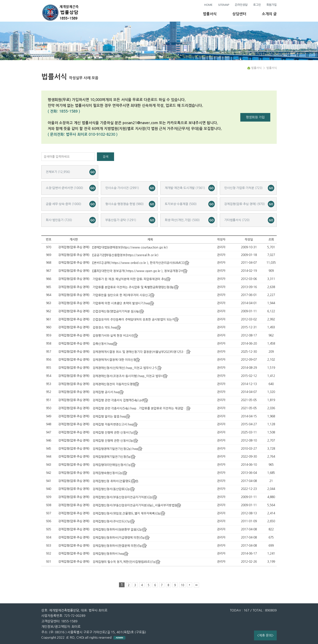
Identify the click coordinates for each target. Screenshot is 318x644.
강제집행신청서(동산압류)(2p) (112, 489)
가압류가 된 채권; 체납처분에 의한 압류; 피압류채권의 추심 (130, 279)
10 (183, 585)
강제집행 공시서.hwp (106, 392)
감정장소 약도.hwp (105, 327)
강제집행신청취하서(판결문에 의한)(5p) (118, 546)
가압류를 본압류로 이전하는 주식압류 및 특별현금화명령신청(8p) (134, 287)
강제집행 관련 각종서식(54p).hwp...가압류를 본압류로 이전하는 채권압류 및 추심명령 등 (149, 408)
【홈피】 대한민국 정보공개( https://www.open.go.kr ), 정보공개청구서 (138, 271)
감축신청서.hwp (103, 344)
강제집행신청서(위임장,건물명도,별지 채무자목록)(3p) (127, 513)
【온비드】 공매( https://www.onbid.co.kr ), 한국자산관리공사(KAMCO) (139, 263)
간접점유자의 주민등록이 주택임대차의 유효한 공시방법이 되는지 (134, 320)
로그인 (257, 5)
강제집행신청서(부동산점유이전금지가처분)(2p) (123, 497)
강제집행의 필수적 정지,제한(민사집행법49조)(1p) (125, 562)
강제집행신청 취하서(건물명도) (112, 481)
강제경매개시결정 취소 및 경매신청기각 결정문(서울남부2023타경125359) (140, 352)
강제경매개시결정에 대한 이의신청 (114, 360)
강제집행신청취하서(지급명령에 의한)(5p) (119, 538)
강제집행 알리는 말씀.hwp (109, 416)
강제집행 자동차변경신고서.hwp (113, 424)
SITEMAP (224, 5)
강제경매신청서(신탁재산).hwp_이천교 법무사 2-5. (125, 368)
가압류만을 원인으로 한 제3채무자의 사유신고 (122, 295)
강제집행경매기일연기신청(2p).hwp (116, 449)
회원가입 (272, 5)
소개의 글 (269, 14)
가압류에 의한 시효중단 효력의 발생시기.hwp (121, 303)
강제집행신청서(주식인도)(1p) (112, 521)
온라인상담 (241, 5)
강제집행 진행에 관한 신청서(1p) (113, 433)
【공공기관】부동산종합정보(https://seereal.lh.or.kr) (126, 255)
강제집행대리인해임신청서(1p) (112, 465)
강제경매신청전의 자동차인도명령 (114, 384)
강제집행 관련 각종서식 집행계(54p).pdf (118, 400)
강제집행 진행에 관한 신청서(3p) (113, 441)
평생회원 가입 (255, 117)
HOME (208, 5)
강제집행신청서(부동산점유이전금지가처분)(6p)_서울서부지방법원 (135, 505)
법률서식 (210, 14)
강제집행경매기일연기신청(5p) (112, 457)
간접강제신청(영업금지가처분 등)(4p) (116, 311)
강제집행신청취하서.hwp (109, 554)
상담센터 (239, 14)
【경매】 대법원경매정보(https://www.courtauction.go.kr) (130, 247)
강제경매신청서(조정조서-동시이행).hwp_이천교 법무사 (128, 376)
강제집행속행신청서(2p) (108, 473)
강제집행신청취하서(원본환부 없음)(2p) (118, 529)
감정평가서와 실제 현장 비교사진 (113, 336)
